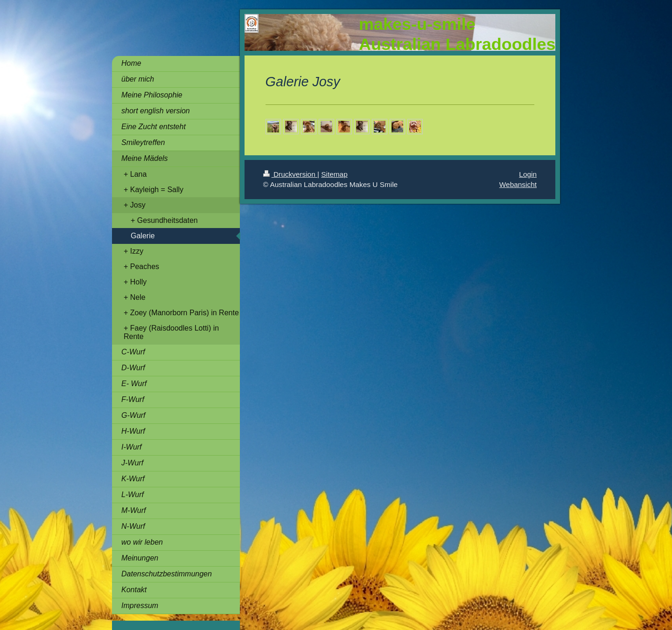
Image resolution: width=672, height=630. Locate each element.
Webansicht (518, 184)
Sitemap (334, 174)
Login (528, 174)
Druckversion (290, 174)
